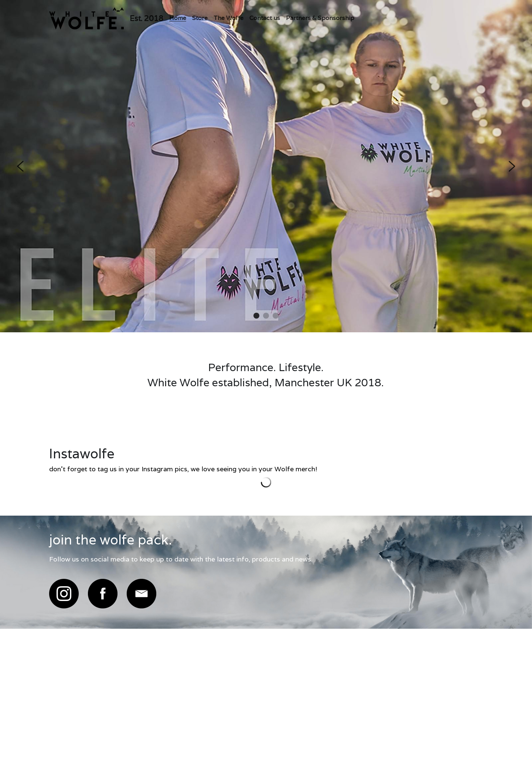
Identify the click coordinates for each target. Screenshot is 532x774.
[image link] (64, 594)
